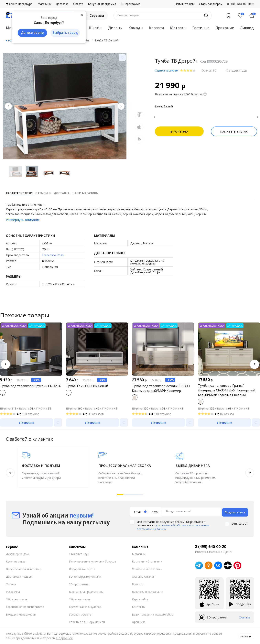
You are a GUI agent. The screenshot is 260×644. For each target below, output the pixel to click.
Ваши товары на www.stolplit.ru (153, 613)
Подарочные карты (82, 568)
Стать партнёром (211, 4)
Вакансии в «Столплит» (148, 590)
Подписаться (235, 511)
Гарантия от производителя (25, 605)
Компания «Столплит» (147, 560)
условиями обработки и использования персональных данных (173, 526)
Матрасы (178, 28)
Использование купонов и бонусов (92, 560)
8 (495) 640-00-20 (211, 545)
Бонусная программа (102, 4)
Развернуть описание (23, 220)
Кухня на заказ (16, 560)
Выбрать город (64, 33)
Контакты (139, 605)
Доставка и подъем (19, 575)
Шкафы (96, 28)
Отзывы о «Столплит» (147, 568)
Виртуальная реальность (86, 590)
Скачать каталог (143, 575)
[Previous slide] (10, 108)
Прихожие (225, 28)
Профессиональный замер (24, 568)
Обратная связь (17, 598)
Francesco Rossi (53, 255)
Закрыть (245, 636)
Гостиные (201, 28)
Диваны (115, 28)
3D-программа (130, 4)
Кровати (157, 28)
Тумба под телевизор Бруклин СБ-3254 (30, 386)
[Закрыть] (81, 15)
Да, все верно (31, 33)
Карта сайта (140, 598)
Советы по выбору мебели (87, 621)
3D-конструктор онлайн (85, 575)
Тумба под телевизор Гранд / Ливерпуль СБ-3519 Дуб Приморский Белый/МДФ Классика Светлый (227, 390)
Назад (12, 41)
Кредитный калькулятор (85, 605)
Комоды (136, 28)
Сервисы (94, 16)
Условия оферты (80, 613)
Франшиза (139, 621)
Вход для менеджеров (21, 613)
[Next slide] (120, 108)
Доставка (62, 4)
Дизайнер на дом (17, 552)
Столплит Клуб (79, 552)
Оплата (78, 4)
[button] (5, 364)
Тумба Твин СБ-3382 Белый (87, 386)
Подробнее (65, 638)
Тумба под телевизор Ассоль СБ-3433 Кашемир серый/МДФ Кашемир (161, 388)
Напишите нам (184, 4)
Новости (138, 583)
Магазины (44, 4)
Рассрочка (13, 590)
